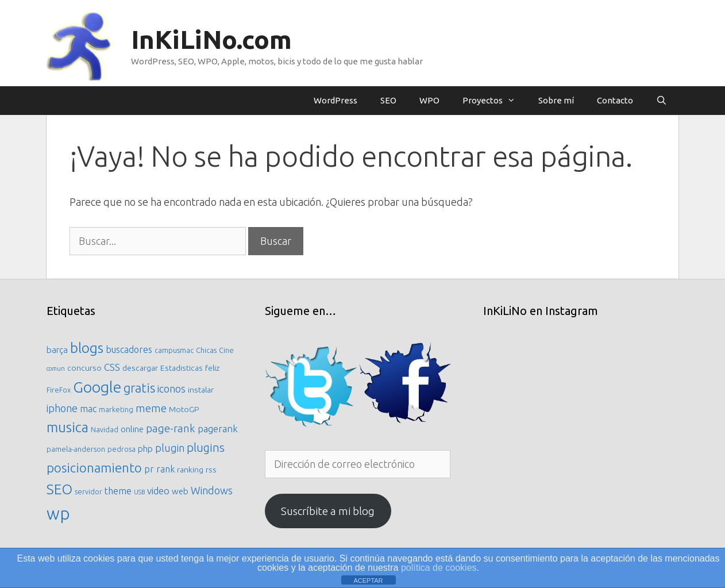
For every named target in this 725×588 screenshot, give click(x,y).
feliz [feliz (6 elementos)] (212, 368)
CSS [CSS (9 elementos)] (112, 367)
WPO (429, 100)
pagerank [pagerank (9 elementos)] (218, 428)
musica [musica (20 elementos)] (68, 427)
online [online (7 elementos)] (132, 429)
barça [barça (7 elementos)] (57, 350)
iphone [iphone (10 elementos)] (62, 408)
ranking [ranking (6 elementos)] (190, 470)
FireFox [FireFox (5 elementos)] (59, 390)
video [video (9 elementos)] (158, 491)
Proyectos (495, 101)
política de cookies (439, 568)
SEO (388, 100)
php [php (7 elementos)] (145, 449)
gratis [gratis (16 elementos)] (139, 388)
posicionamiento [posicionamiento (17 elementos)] (94, 468)
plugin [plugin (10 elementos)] (170, 448)
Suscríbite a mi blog (328, 511)
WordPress (335, 100)
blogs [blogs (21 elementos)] (87, 348)
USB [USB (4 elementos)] (139, 492)
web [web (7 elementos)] (180, 491)
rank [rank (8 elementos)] (165, 469)
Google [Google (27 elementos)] (97, 387)
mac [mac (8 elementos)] (88, 409)
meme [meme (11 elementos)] (151, 408)
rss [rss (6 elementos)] (211, 470)
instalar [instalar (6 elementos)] (201, 390)
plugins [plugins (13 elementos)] (206, 447)
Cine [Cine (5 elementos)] (226, 350)
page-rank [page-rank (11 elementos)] (171, 428)
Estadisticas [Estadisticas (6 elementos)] (182, 368)
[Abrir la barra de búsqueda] (662, 101)
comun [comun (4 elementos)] (56, 368)
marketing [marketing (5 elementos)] (116, 409)
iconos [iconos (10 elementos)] (171, 389)
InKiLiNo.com (211, 39)
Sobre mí (556, 100)
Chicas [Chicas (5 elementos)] (206, 350)
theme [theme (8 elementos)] (118, 491)
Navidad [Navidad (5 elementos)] (105, 429)
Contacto (615, 100)
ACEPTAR (368, 581)
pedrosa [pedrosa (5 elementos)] (122, 449)
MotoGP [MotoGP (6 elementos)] (184, 409)
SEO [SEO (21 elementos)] (59, 489)
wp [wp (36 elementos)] (58, 514)
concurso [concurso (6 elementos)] (84, 368)
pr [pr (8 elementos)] (149, 469)
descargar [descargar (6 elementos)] (140, 368)
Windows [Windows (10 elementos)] (212, 490)
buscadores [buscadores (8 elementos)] (129, 349)
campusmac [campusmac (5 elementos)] (174, 350)
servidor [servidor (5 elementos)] (88, 491)
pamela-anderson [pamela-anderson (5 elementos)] (76, 449)
